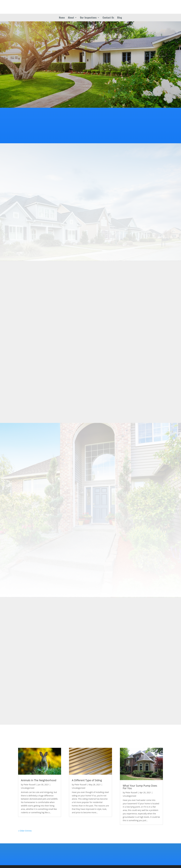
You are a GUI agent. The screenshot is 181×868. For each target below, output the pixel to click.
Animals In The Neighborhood (39, 780)
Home (62, 18)
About (71, 18)
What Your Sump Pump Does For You (140, 787)
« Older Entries (25, 831)
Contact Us (108, 18)
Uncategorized (28, 788)
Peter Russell (30, 785)
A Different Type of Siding (87, 780)
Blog (120, 18)
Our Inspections (88, 18)
